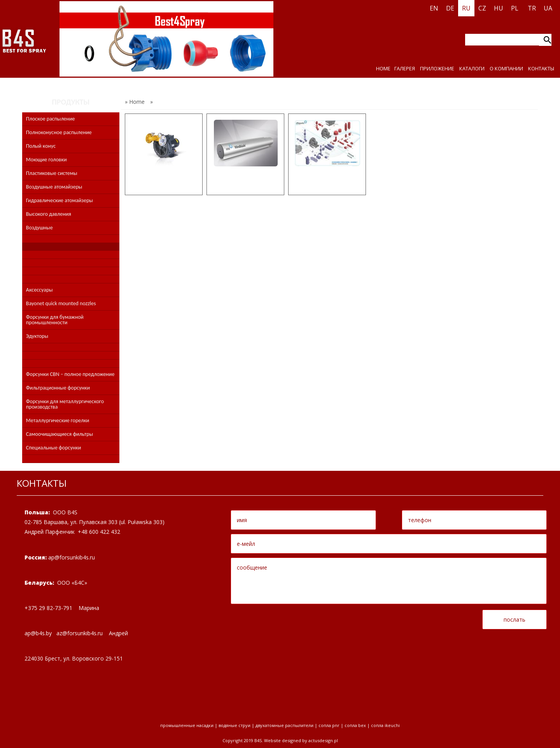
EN (434, 8)
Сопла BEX (355, 725)
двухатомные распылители (284, 725)
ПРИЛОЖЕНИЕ (437, 68)
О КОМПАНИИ (506, 68)
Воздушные (39, 228)
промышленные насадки (187, 725)
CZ (482, 8)
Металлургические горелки (58, 420)
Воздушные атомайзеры (54, 187)
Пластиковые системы (52, 173)
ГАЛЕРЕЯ (405, 68)
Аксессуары (39, 290)
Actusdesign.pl (323, 740)
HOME (383, 68)
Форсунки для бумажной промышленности (55, 320)
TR (532, 8)
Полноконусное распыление (59, 132)
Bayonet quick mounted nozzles (61, 303)
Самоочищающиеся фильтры (59, 434)
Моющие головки (46, 160)
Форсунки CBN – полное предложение (70, 374)
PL (515, 8)
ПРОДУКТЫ (71, 102)
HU (499, 8)
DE (450, 8)
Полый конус (41, 146)
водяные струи (234, 725)
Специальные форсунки (54, 448)
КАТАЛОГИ (472, 68)
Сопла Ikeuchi (385, 725)
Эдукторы (37, 336)
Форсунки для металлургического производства (65, 404)
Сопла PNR (329, 725)
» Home (135, 102)
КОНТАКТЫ (541, 68)
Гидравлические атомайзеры (59, 200)
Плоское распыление (51, 119)
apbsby (38, 633)
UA (548, 8)
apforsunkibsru (72, 557)
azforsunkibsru (80, 633)
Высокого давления (49, 214)
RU (466, 8)
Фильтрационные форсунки (58, 388)
